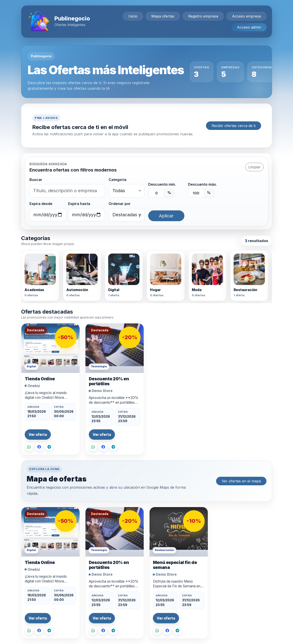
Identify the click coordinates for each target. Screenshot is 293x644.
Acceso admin (249, 27)
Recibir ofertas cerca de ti (234, 126)
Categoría (117, 180)
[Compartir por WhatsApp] (29, 447)
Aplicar (166, 216)
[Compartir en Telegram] (49, 447)
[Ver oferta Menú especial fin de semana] (179, 532)
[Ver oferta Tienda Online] (50, 348)
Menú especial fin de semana (175, 565)
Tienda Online (40, 379)
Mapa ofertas (163, 16)
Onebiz (34, 386)
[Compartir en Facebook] (39, 447)
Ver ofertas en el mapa (241, 481)
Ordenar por (120, 204)
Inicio (133, 16)
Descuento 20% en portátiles (109, 381)
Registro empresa (203, 16)
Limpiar (254, 167)
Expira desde (41, 204)
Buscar (36, 180)
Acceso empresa (246, 16)
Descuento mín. (162, 184)
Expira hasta (79, 204)
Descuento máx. (202, 184)
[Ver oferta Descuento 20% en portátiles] (115, 348)
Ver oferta (38, 435)
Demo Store (102, 391)
